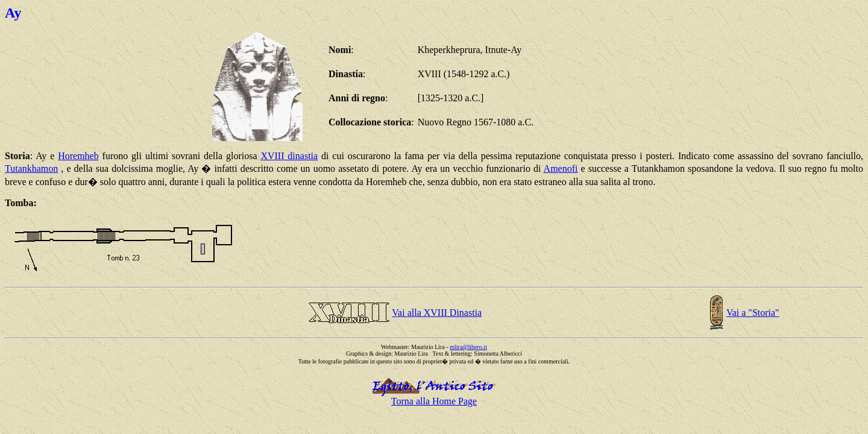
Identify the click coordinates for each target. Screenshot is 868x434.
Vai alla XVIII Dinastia (437, 313)
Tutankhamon (31, 168)
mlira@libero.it (468, 347)
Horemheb (78, 156)
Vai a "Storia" (753, 313)
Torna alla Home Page (434, 401)
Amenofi (561, 168)
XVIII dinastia (289, 156)
